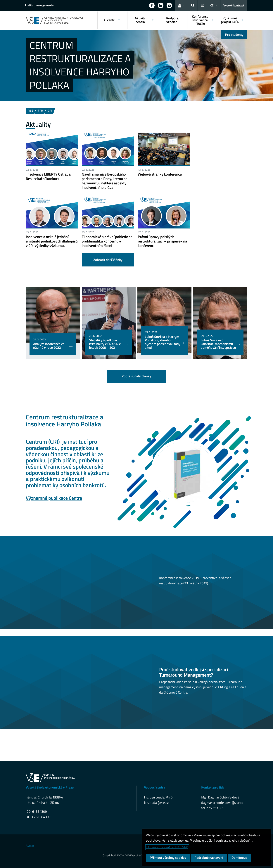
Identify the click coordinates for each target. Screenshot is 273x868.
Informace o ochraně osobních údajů (167, 847)
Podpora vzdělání (172, 20)
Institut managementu (39, 5)
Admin (30, 846)
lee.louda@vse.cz (156, 803)
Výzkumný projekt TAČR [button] (230, 20)
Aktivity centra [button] (140, 20)
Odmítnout (239, 858)
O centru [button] (110, 20)
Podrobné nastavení (209, 858)
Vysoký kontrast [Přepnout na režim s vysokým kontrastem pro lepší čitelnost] (234, 5)
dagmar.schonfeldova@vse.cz (222, 803)
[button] (152, 5)
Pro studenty (234, 35)
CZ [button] (212, 5)
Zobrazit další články (108, 260)
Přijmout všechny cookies (168, 858)
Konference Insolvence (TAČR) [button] (200, 20)
